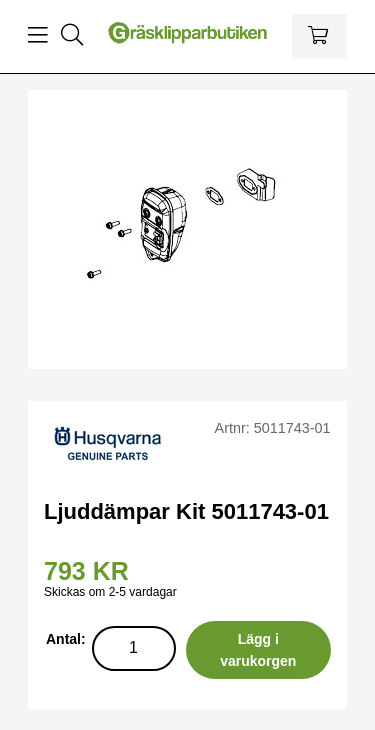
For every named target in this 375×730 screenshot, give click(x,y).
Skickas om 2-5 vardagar (110, 592)
